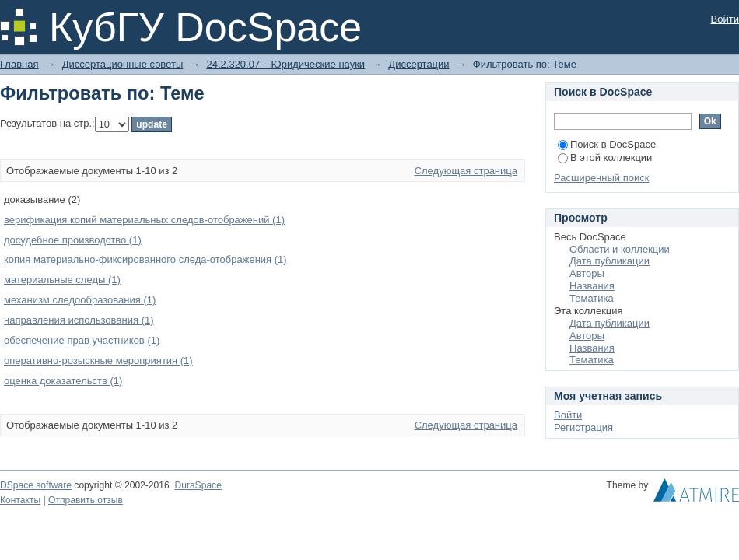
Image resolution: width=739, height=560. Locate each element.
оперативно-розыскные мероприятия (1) (98, 360)
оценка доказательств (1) (63, 381)
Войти (725, 19)
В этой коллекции (605, 157)
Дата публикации (609, 261)
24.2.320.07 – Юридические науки (285, 64)
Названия (592, 286)
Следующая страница (466, 171)
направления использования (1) (79, 320)
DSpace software (36, 485)
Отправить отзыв (86, 500)
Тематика (592, 298)
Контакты (20, 500)
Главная (19, 64)
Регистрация (583, 427)
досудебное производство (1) (73, 240)
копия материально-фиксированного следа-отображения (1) (145, 259)
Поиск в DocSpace (607, 144)
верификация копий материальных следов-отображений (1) (144, 220)
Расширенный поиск (601, 178)
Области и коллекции (620, 249)
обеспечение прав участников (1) (82, 340)
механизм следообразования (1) (80, 300)
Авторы (587, 273)
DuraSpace (198, 485)
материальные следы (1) (62, 280)
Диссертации (419, 64)
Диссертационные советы (123, 64)
